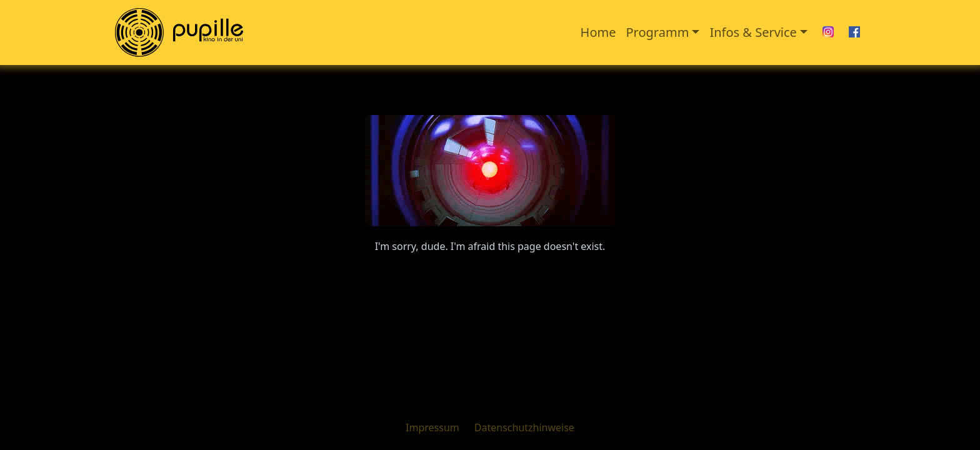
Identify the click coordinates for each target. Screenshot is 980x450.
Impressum (432, 427)
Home (598, 32)
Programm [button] (658, 32)
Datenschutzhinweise (524, 427)
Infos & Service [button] (753, 32)
